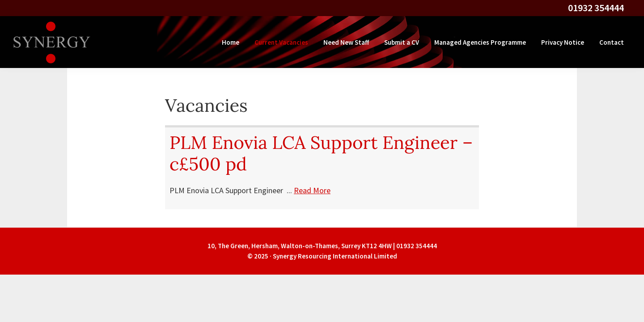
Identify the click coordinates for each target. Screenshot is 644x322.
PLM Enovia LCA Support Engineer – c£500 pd (321, 153)
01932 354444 (596, 8)
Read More (312, 190)
